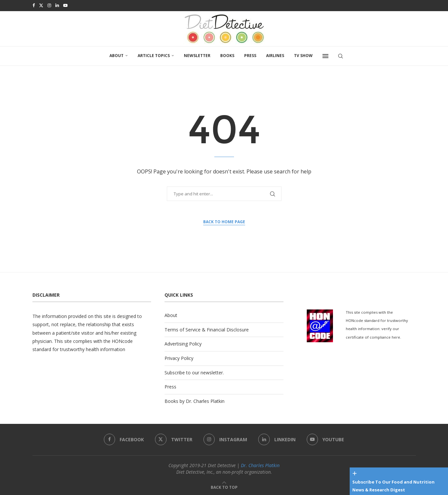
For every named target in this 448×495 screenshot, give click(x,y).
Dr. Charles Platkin (260, 465)
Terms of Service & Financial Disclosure (207, 329)
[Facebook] (34, 5)
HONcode (122, 340)
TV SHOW (303, 55)
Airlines (275, 55)
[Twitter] (41, 5)
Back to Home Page (224, 221)
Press (250, 55)
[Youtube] (65, 5)
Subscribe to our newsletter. (194, 372)
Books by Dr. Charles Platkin (195, 400)
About (117, 55)
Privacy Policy (179, 357)
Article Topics (154, 55)
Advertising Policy (183, 343)
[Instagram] (49, 5)
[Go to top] (224, 486)
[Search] (341, 55)
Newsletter (197, 55)
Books (227, 55)
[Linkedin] (57, 5)
